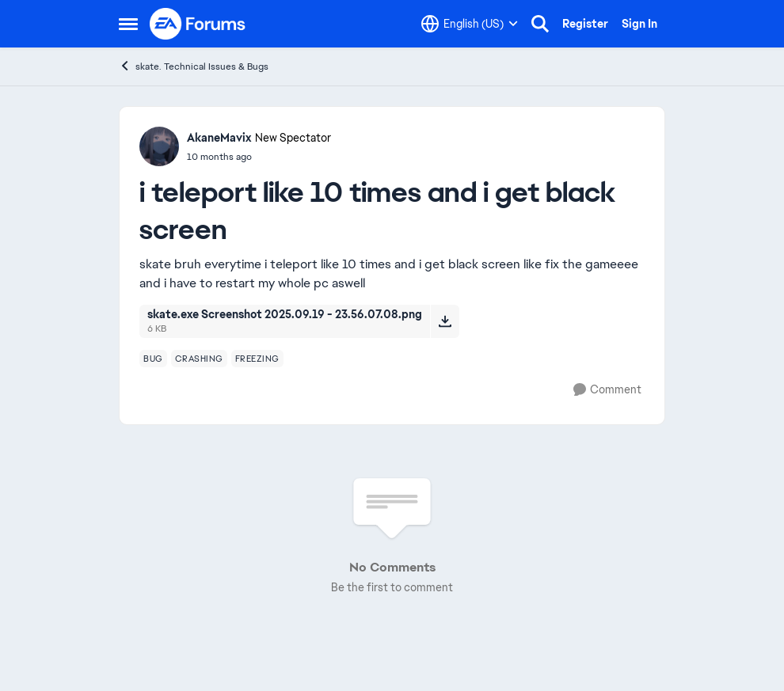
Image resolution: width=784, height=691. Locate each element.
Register (585, 24)
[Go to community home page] (198, 24)
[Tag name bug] (153, 359)
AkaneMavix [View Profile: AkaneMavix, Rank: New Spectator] (219, 138)
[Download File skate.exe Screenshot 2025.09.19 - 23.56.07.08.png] (445, 321)
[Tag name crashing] (199, 359)
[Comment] (607, 390)
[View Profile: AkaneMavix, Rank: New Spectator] (159, 146)
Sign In (639, 24)
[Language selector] (470, 24)
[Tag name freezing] (257, 359)
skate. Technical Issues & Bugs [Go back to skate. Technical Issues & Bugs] (194, 66)
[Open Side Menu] (128, 24)
